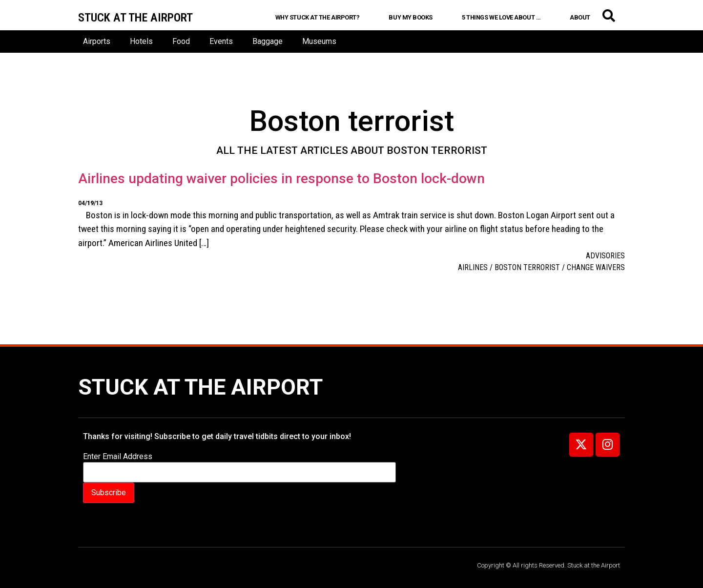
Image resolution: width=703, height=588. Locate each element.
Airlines (473, 267)
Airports (97, 41)
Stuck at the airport (135, 18)
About (580, 17)
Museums (319, 41)
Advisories (605, 256)
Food (181, 41)
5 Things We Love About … (501, 17)
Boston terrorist (527, 267)
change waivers (596, 267)
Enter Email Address (118, 457)
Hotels (141, 41)
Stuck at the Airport (200, 387)
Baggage (268, 41)
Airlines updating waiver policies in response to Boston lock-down (281, 178)
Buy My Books (411, 17)
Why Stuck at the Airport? (318, 17)
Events (221, 41)
